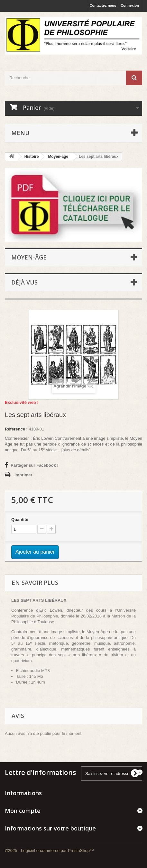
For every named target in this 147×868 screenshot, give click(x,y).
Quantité (20, 519)
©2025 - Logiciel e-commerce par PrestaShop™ (49, 851)
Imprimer (23, 475)
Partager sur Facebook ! (35, 465)
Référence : (16, 429)
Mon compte (23, 811)
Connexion (130, 5)
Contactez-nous (103, 5)
